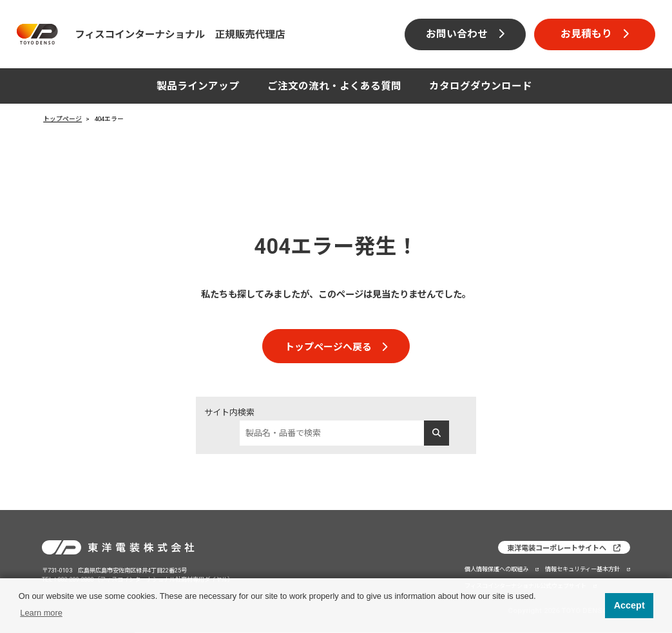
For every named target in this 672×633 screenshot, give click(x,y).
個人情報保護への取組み (496, 568)
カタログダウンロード (481, 86)
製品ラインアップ (198, 86)
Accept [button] (629, 605)
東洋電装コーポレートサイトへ (557, 548)
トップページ (62, 119)
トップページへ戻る (328, 347)
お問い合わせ (457, 34)
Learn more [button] (41, 613)
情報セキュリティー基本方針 (582, 568)
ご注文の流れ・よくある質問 (334, 86)
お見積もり (586, 34)
